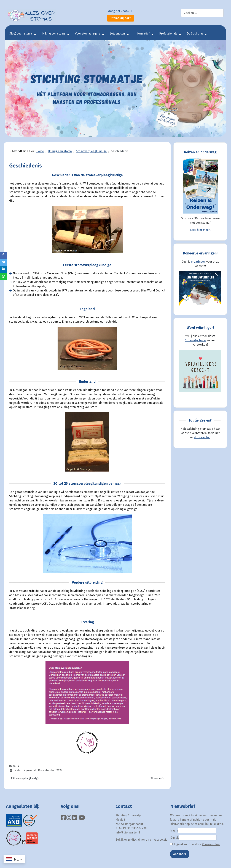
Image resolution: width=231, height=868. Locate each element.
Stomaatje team (195, 340)
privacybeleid (159, 840)
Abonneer (180, 854)
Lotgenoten (117, 34)
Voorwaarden (211, 844)
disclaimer (138, 840)
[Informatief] (152, 35)
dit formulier (202, 437)
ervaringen (198, 262)
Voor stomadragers (88, 34)
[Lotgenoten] (127, 35)
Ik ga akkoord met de (195, 844)
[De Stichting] (205, 35)
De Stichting (195, 34)
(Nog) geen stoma (20, 34)
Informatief (142, 34)
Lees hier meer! (200, 230)
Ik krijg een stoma (54, 34)
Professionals (168, 34)
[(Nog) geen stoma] (34, 35)
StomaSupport (121, 18)
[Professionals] (179, 35)
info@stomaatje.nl (128, 833)
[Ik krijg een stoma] (68, 35)
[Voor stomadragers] (102, 35)
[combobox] (202, 13)
